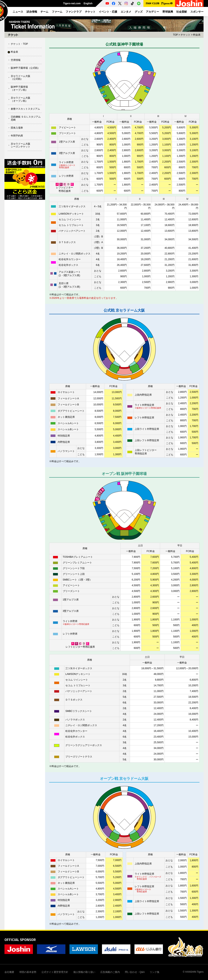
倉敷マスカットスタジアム (25, 109)
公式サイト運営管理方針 (55, 972)
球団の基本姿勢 (28, 972)
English (88, 3)
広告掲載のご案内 (110, 972)
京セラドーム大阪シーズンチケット (21, 145)
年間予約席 (17, 136)
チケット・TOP (19, 44)
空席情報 (16, 60)
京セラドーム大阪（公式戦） (21, 77)
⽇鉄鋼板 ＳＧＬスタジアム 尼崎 (26, 118)
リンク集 (155, 972)
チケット (185, 35)
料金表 (14, 52)
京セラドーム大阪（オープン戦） (21, 99)
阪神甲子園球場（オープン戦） (19, 88)
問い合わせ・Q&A (135, 972)
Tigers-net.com (72, 3)
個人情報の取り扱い (84, 972)
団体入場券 (17, 128)
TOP (175, 35)
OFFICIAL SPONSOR (20, 940)
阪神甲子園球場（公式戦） (25, 68)
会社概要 (9, 972)
